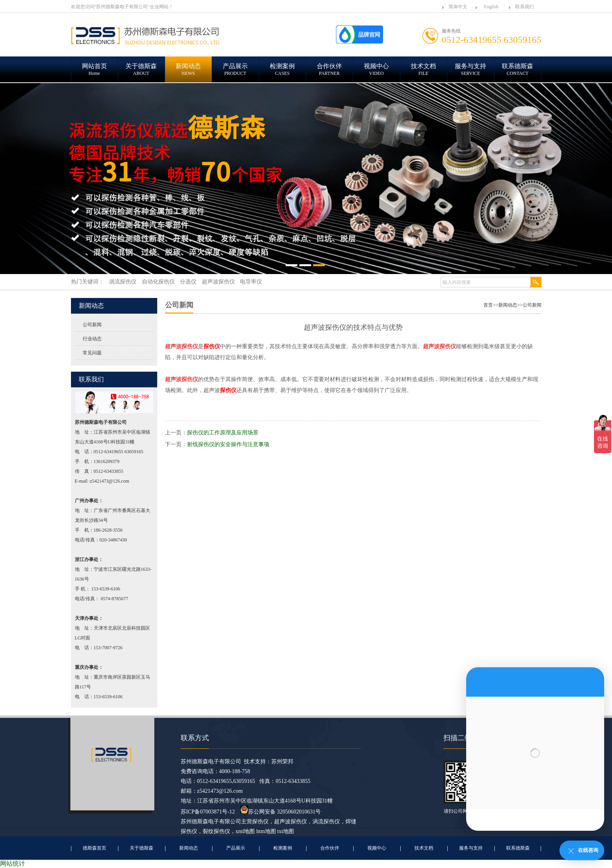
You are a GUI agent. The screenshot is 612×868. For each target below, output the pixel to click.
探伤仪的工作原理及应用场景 (223, 433)
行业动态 (92, 339)
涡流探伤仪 (326, 822)
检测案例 (283, 848)
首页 (488, 305)
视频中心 (377, 848)
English (491, 7)
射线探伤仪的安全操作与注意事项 (228, 444)
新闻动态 (508, 305)
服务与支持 (471, 848)
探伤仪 (260, 822)
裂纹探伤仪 (216, 831)
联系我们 (525, 7)
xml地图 (245, 831)
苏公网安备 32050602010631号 (281, 812)
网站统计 (13, 863)
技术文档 (424, 848)
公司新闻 (92, 325)
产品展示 (236, 848)
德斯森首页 (94, 848)
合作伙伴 (330, 848)
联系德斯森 (518, 848)
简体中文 (458, 7)
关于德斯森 (142, 848)
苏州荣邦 (282, 762)
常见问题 (92, 353)
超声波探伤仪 (291, 822)
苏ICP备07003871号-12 (208, 812)
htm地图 (266, 831)
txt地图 (286, 831)
